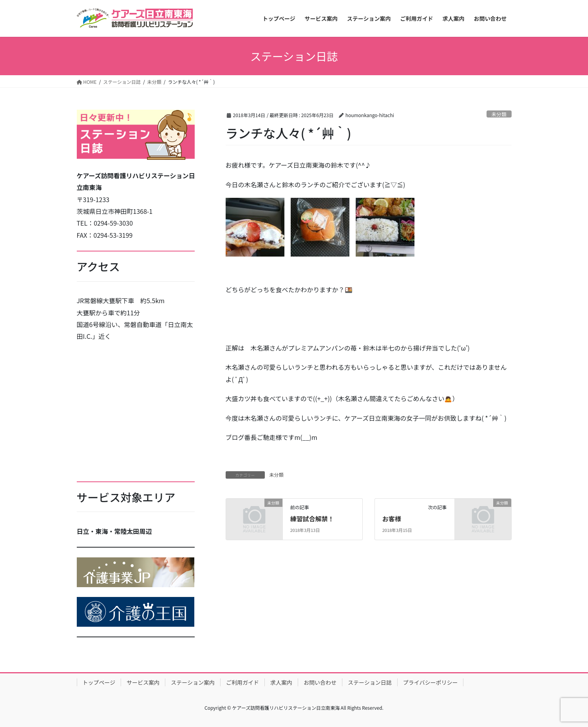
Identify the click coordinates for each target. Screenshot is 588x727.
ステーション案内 (193, 682)
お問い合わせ (320, 682)
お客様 (392, 519)
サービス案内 (143, 682)
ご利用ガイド (242, 682)
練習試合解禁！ (312, 519)
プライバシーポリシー (431, 682)
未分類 (499, 114)
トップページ (99, 682)
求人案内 (281, 682)
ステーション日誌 (370, 682)
